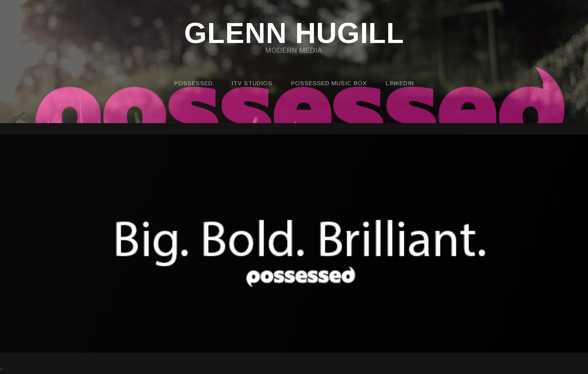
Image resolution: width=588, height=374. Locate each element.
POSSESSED (194, 83)
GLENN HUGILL (294, 34)
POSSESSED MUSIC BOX (329, 83)
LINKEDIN (400, 83)
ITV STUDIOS (252, 83)
